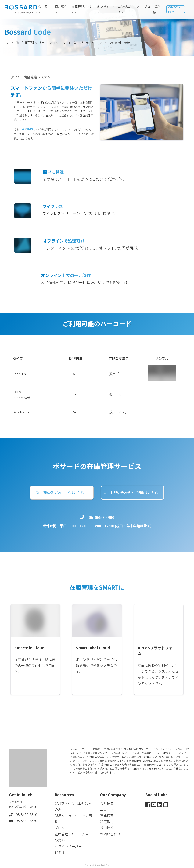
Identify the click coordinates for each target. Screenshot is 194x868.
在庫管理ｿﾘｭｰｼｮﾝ (82, 9)
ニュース (107, 809)
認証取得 (107, 821)
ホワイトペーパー (68, 845)
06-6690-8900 (102, 539)
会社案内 (44, 9)
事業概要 (107, 815)
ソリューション (90, 43)
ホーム (10, 43)
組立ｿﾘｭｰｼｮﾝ (106, 9)
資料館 (157, 9)
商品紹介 (61, 9)
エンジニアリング (128, 9)
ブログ (146, 9)
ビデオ (60, 852)
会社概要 (107, 802)
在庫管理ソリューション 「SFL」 (46, 43)
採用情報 (107, 827)
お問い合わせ (174, 9)
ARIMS (31, 146)
